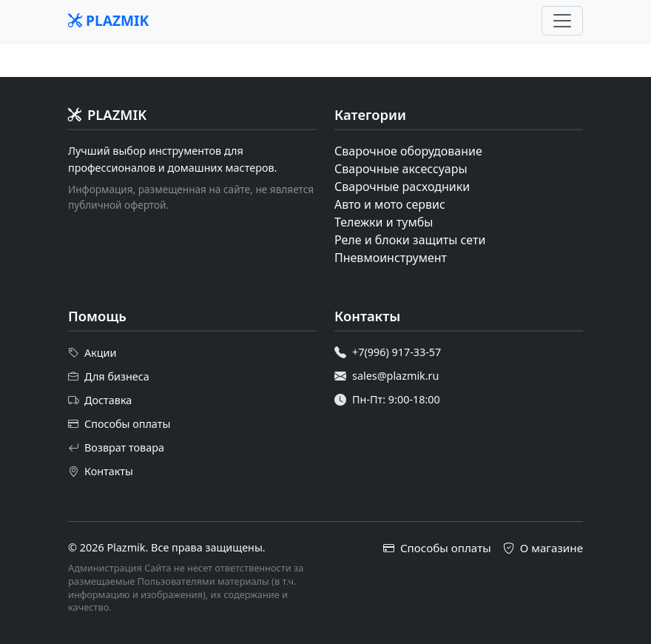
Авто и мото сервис (390, 204)
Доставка (100, 400)
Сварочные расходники (402, 187)
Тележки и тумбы (384, 222)
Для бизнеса (109, 377)
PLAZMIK (108, 20)
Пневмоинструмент (391, 258)
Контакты (101, 472)
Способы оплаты (119, 424)
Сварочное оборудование (408, 151)
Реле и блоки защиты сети (410, 240)
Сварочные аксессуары (401, 169)
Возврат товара (116, 448)
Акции (92, 353)
